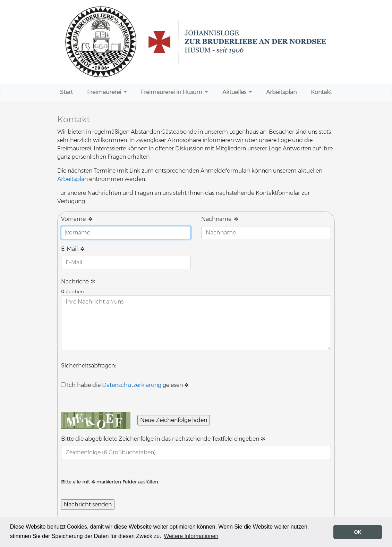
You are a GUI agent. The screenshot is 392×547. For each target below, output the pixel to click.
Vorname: (77, 219)
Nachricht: (78, 282)
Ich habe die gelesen (122, 385)
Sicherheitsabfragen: (88, 366)
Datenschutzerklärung (132, 385)
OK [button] (358, 532)
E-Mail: (73, 249)
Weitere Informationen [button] (191, 536)
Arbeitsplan (73, 179)
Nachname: (220, 219)
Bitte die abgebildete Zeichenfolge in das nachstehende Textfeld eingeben (163, 439)
